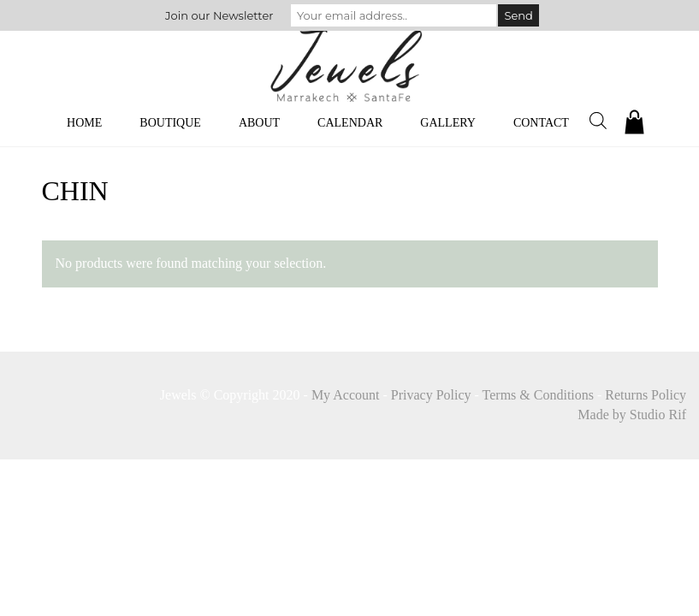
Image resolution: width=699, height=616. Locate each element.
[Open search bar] (598, 121)
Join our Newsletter (219, 15)
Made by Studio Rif (632, 415)
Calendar (350, 123)
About (259, 123)
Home (84, 123)
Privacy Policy (431, 395)
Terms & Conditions (538, 395)
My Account (346, 395)
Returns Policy (646, 395)
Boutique (170, 123)
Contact (541, 123)
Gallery (448, 123)
